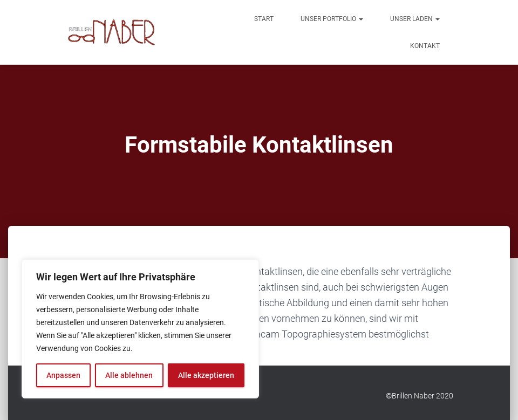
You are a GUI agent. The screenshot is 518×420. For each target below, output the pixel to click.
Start (264, 19)
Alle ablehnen (129, 375)
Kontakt (425, 46)
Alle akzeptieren (206, 375)
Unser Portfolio (332, 19)
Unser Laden (415, 19)
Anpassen (63, 375)
